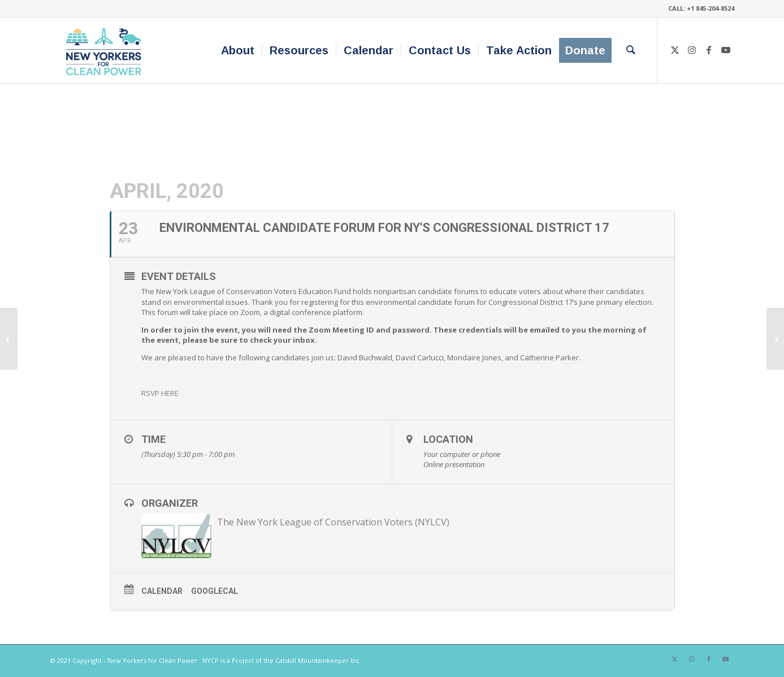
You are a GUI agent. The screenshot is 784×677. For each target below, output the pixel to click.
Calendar (162, 591)
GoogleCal (215, 591)
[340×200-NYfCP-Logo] (106, 50)
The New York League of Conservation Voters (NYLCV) (333, 522)
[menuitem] (238, 50)
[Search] (631, 50)
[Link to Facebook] (709, 50)
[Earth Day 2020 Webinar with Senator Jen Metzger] (775, 339)
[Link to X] (675, 50)
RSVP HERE (160, 393)
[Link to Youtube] (726, 50)
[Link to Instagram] (692, 50)
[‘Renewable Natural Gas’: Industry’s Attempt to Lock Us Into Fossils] (9, 339)
